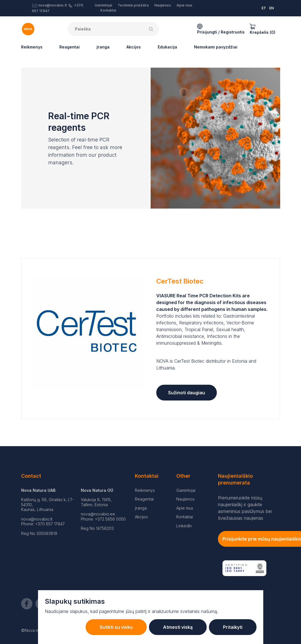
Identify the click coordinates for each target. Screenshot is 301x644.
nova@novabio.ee (98, 514)
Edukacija (167, 47)
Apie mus (184, 5)
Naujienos (163, 5)
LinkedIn (184, 526)
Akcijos (134, 47)
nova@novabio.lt (53, 5)
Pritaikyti (233, 627)
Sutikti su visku (116, 627)
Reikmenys (32, 47)
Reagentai (70, 47)
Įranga (103, 47)
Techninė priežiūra (133, 5)
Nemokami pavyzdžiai (216, 47)
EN (271, 8)
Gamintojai (103, 5)
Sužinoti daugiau (187, 393)
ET (264, 8)
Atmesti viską (178, 627)
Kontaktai (108, 10)
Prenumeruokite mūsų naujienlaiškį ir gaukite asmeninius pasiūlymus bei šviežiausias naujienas (245, 508)
